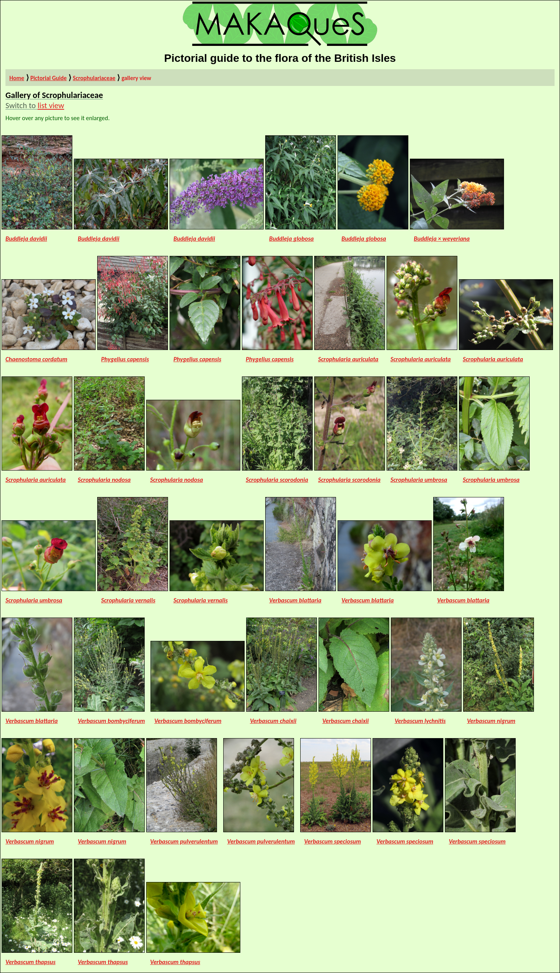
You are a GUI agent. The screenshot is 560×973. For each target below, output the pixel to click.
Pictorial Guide (49, 78)
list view (51, 105)
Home (17, 78)
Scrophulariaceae (94, 78)
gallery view (136, 78)
